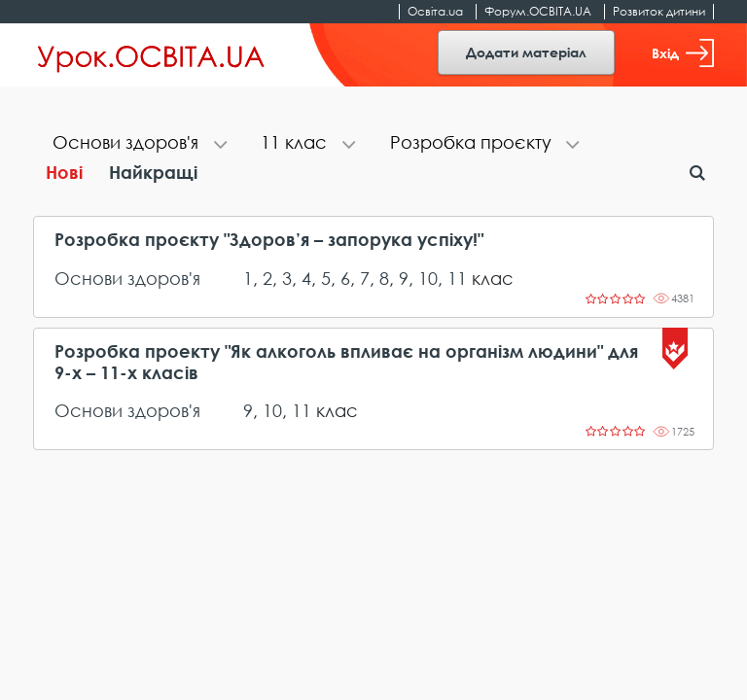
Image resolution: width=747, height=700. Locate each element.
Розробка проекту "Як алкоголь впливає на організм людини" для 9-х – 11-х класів (346, 362)
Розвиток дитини (659, 11)
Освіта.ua (435, 11)
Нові (64, 172)
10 (428, 278)
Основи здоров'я (127, 278)
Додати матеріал (526, 52)
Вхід (683, 53)
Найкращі (153, 172)
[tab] (137, 144)
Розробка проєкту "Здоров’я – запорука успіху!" (269, 240)
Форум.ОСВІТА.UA (538, 11)
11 (457, 278)
